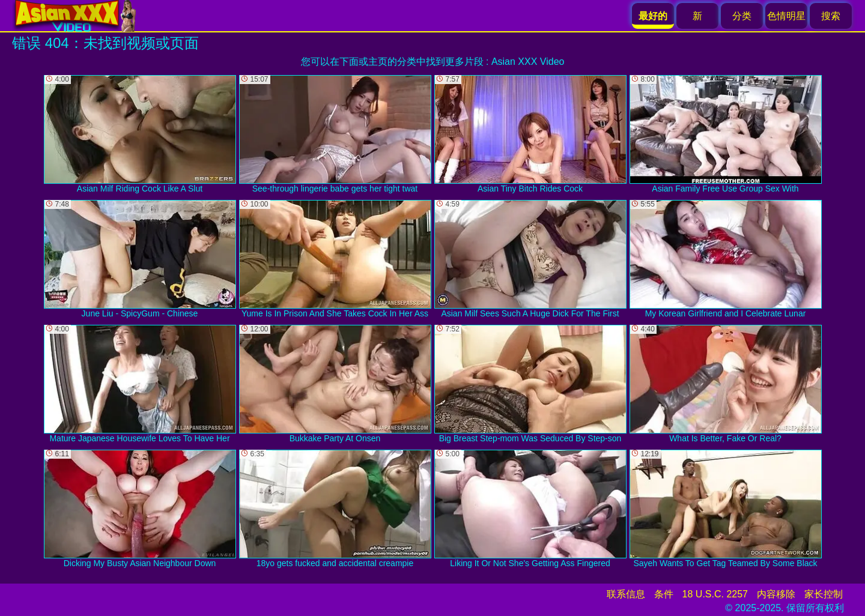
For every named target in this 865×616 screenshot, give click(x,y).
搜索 (831, 16)
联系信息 (626, 594)
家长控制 (824, 594)
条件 (664, 594)
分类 (742, 16)
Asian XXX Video (528, 62)
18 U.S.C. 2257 (715, 594)
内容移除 (776, 594)
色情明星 (786, 16)
